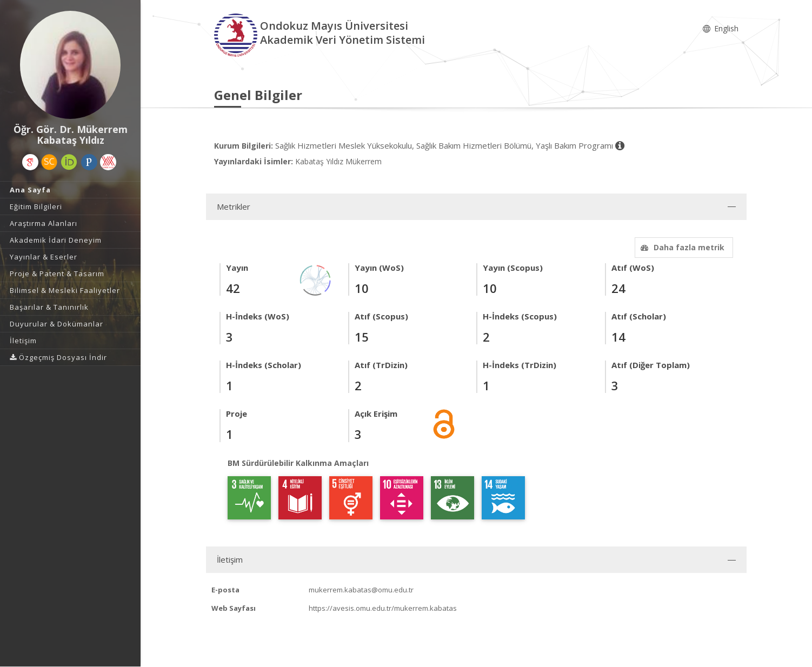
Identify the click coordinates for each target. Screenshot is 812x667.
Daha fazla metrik (681, 247)
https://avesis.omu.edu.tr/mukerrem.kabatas (383, 608)
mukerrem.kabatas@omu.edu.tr (361, 590)
